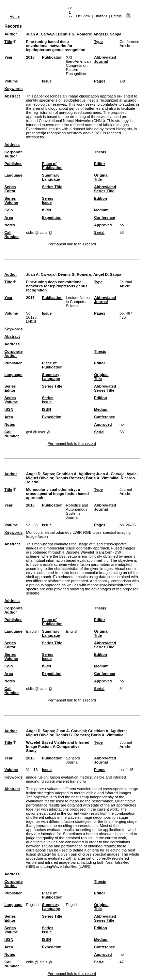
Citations (100, 16)
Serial (99, 232)
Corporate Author (13, 154)
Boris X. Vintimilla (102, 478)
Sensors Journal (73, 760)
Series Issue (48, 200)
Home (15, 16)
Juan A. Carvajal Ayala (116, 474)
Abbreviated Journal (105, 59)
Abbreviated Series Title (105, 189)
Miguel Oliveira (40, 478)
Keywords (13, 89)
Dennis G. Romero (75, 34)
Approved (103, 225)
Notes (10, 225)
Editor (99, 164)
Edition (100, 198)
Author (11, 34)
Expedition (52, 217)
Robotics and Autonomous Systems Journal (77, 511)
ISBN (46, 210)
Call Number (12, 235)
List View (83, 16)
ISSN (9, 210)
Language (13, 175)
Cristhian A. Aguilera (75, 474)
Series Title (52, 187)
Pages (100, 81)
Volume (11, 81)
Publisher (13, 164)
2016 (30, 57)
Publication (52, 57)
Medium (101, 210)
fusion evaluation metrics (71, 777)
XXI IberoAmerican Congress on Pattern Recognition (78, 65)
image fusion (37, 777)
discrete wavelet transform (64, 781)
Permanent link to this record (72, 244)
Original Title (101, 177)
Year (9, 57)
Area (9, 217)
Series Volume (11, 200)
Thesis (100, 152)
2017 (30, 298)
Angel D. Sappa (107, 34)
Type (98, 42)
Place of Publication (52, 166)
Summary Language (51, 177)
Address (12, 145)
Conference (105, 217)
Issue (47, 81)
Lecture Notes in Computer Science (78, 302)
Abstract (12, 96)
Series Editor (10, 189)
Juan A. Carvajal (41, 34)
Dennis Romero (70, 478)
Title (8, 42)
